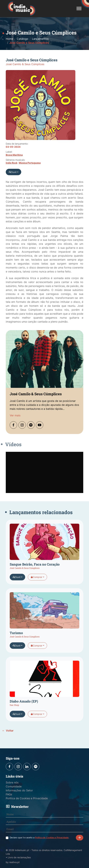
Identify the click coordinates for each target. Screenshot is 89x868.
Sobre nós (12, 782)
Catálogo (23, 39)
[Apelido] (45, 822)
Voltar (8, 731)
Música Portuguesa (30, 163)
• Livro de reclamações (18, 857)
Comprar (36, 583)
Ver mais (15, 422)
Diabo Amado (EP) (24, 708)
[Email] (45, 829)
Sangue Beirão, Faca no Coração (35, 570)
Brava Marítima (14, 155)
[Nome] (45, 814)
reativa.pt (14, 862)
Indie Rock (12, 163)
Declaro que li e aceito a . (39, 838)
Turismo (16, 639)
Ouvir (13, 172)
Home (9, 39)
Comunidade (14, 786)
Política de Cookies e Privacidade (27, 798)
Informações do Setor (19, 790)
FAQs (9, 794)
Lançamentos (40, 39)
